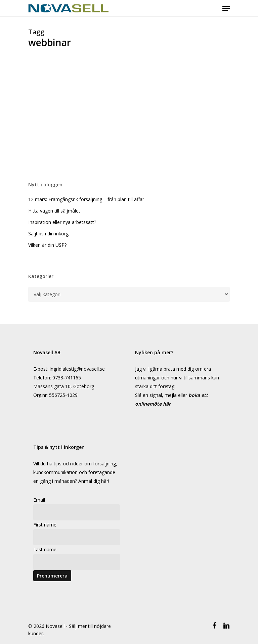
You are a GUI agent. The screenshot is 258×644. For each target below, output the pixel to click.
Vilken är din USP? (47, 245)
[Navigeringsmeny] (226, 8)
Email (39, 500)
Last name (45, 549)
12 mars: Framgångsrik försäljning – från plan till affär (86, 199)
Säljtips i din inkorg (48, 234)
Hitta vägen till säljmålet (54, 211)
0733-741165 (67, 378)
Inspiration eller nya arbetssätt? (62, 222)
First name (45, 525)
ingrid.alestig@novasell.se (77, 369)
